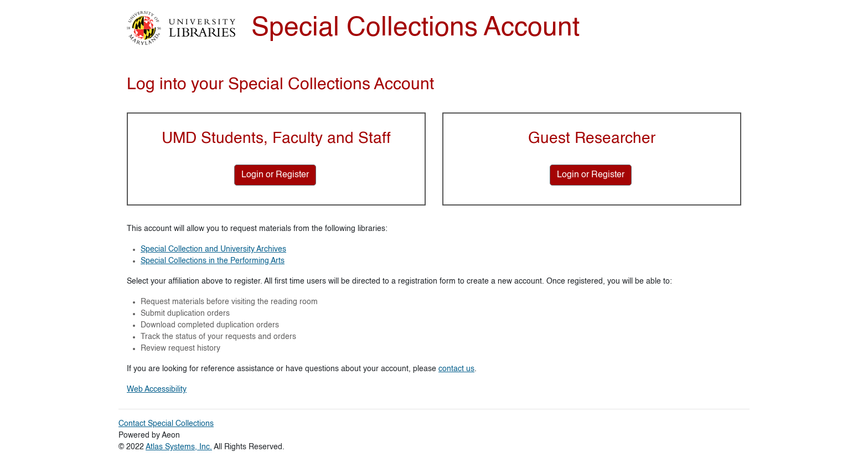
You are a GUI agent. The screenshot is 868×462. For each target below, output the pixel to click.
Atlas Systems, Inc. (179, 447)
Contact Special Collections (166, 424)
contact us (456, 369)
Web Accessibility (157, 389)
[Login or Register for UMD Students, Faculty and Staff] (275, 175)
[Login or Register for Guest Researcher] (591, 175)
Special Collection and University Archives (213, 249)
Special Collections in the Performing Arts (213, 261)
